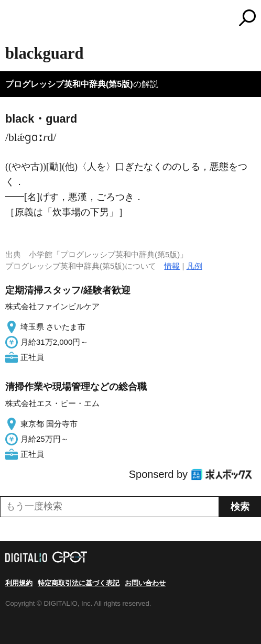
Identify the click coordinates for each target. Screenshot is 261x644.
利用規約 (19, 583)
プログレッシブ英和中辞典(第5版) (69, 84)
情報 (172, 266)
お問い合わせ (145, 583)
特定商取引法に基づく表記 (79, 583)
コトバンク (175, 18)
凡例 (194, 266)
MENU (13, 19)
